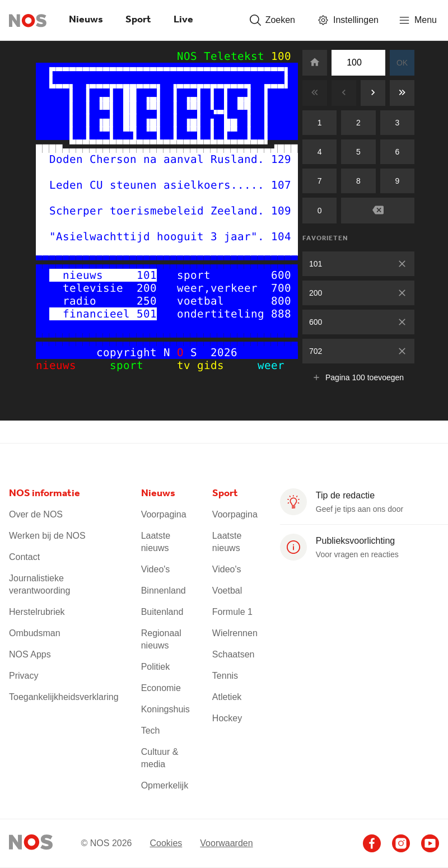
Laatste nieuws (156, 542)
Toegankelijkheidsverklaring (64, 697)
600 (316, 322)
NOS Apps (30, 654)
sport (137, 365)
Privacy (24, 676)
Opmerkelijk (165, 785)
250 (147, 301)
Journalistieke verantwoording (39, 584)
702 (316, 351)
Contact (24, 557)
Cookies (166, 843)
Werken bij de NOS (47, 536)
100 (281, 56)
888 (281, 314)
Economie (161, 688)
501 (147, 314)
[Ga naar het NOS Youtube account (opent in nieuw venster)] (430, 843)
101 (316, 264)
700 (281, 288)
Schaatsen (234, 654)
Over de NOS (36, 514)
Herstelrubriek (37, 612)
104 (281, 237)
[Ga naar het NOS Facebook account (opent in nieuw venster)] (372, 843)
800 (281, 301)
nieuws (66, 365)
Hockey (227, 718)
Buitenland (162, 612)
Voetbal (227, 591)
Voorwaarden (226, 843)
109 (281, 211)
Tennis (225, 676)
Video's (156, 569)
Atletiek (227, 697)
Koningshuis (165, 709)
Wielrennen (235, 633)
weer (261, 365)
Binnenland (164, 591)
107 (281, 185)
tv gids (204, 365)
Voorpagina (164, 514)
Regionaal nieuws (161, 639)
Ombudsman (35, 633)
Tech (151, 731)
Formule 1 (232, 612)
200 (316, 293)
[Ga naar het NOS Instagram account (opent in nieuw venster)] (401, 843)
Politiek (156, 667)
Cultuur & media (160, 758)
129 (281, 159)
